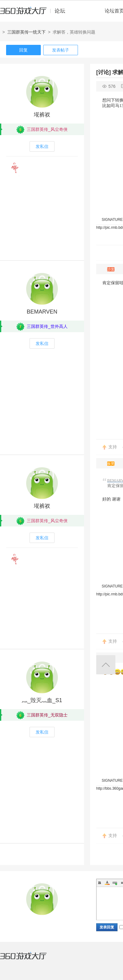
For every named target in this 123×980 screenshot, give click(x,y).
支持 (113, 447)
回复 (23, 50)
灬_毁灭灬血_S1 (42, 700)
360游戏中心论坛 (35, 13)
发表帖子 (61, 50)
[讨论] (104, 72)
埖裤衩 (42, 115)
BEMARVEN (42, 312)
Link (115, 883)
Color (107, 883)
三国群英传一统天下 (26, 32)
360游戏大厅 (30, 960)
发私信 (42, 146)
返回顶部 (106, 665)
